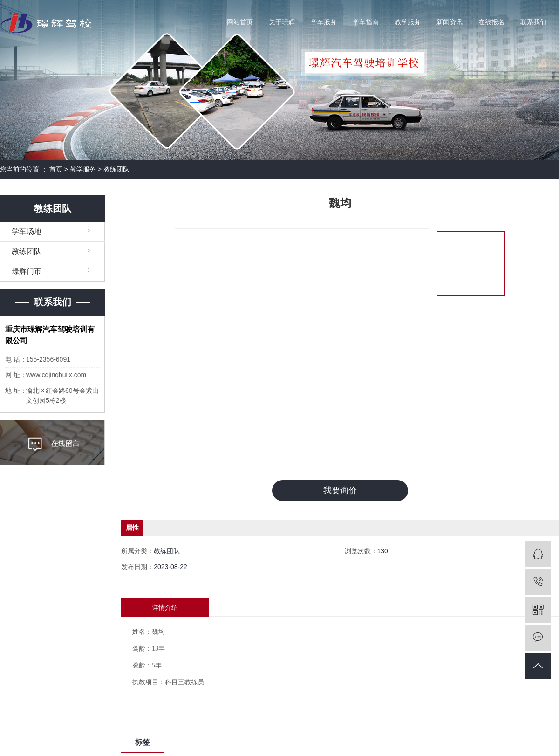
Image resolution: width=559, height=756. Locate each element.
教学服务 (408, 22)
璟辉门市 (27, 271)
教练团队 (116, 169)
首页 (56, 169)
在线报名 (491, 22)
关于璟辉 (282, 22)
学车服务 (324, 22)
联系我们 (533, 22)
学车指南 (366, 22)
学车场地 (27, 231)
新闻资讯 (450, 22)
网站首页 (240, 22)
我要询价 (340, 490)
